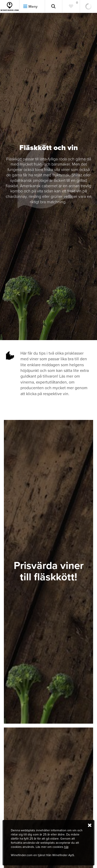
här (66, 847)
